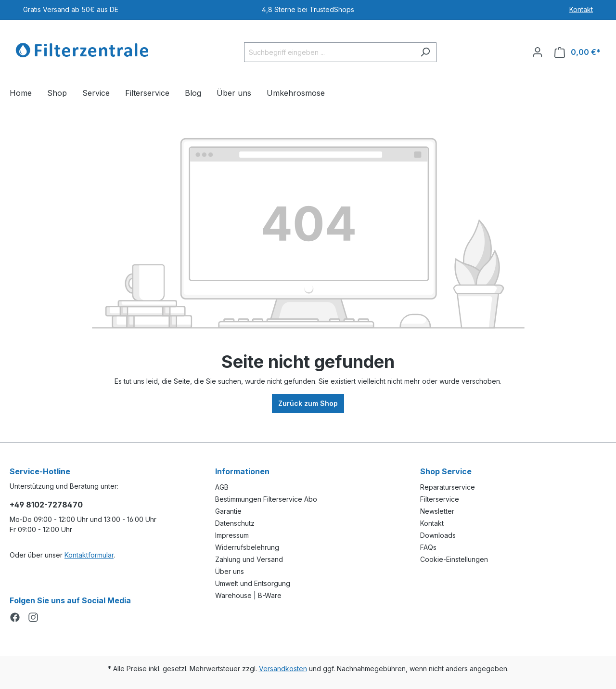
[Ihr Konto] (538, 52)
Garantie (228, 511)
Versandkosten (283, 669)
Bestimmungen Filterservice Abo (266, 499)
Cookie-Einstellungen (454, 559)
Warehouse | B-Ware (248, 595)
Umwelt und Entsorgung (253, 583)
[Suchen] (425, 52)
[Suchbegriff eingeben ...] (329, 52)
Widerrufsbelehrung (247, 547)
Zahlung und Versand (249, 559)
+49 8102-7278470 (46, 505)
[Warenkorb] (577, 52)
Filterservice (440, 499)
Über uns (230, 571)
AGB (222, 487)
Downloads (438, 535)
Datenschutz (235, 523)
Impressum (232, 535)
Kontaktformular (89, 555)
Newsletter (437, 511)
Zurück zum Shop (308, 403)
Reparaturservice (448, 487)
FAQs (428, 547)
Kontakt (581, 9)
